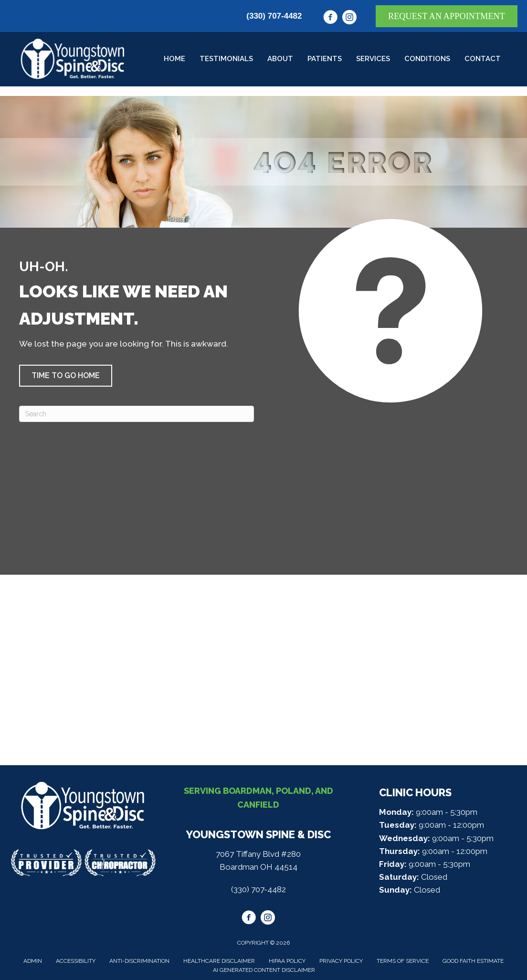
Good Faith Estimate (473, 961)
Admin (33, 961)
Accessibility (76, 961)
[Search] (137, 414)
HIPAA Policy (287, 961)
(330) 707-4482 (274, 16)
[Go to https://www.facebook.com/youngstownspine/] (330, 19)
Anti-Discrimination (139, 961)
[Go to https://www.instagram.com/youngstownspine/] (349, 19)
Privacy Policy (341, 961)
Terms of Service (403, 961)
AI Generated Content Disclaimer (264, 970)
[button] (66, 376)
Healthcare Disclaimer (219, 961)
